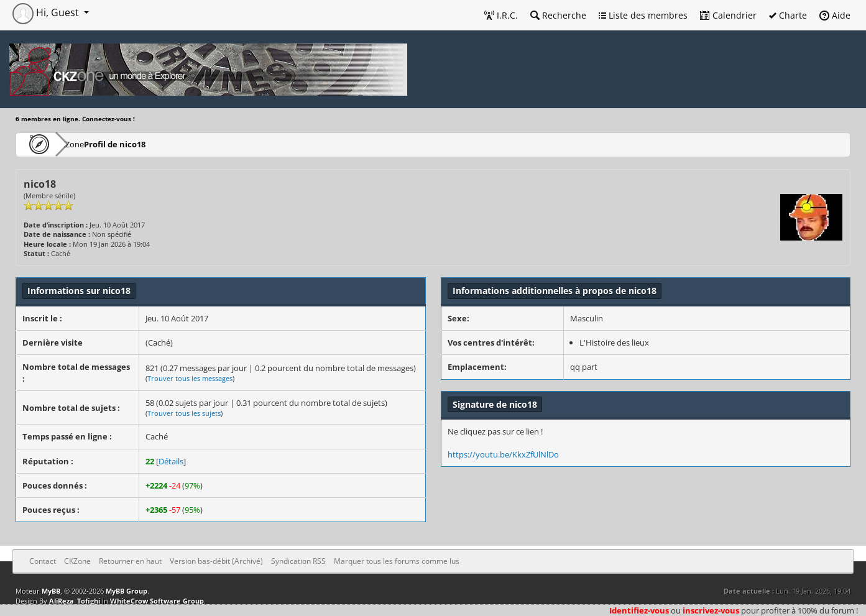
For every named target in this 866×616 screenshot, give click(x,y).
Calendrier (728, 15)
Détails (171, 461)
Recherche (558, 15)
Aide (835, 15)
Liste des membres (643, 15)
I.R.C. (501, 15)
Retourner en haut (130, 561)
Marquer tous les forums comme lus (397, 561)
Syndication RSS (298, 561)
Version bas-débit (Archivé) (216, 561)
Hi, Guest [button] (47, 12)
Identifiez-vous (639, 610)
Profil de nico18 (152, 144)
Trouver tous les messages (190, 378)
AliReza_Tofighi (75, 601)
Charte (788, 15)
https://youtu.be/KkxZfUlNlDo (503, 454)
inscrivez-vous (711, 610)
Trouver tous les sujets (184, 413)
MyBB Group (127, 591)
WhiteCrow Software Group (157, 601)
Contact (43, 561)
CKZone (87, 144)
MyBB (51, 591)
